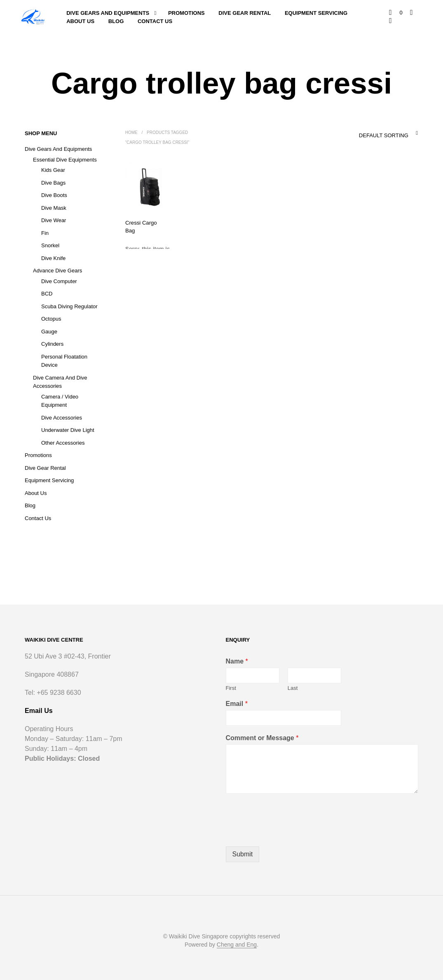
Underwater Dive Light (68, 430)
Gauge (49, 332)
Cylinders (52, 344)
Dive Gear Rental (245, 13)
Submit (243, 854)
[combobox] (371, 133)
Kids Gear (53, 170)
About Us (80, 21)
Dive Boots (54, 195)
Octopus (51, 319)
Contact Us (155, 21)
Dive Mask (54, 208)
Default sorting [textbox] (383, 135)
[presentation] (288, 833)
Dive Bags (53, 183)
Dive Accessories (62, 418)
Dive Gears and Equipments (108, 13)
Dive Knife (53, 258)
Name (237, 661)
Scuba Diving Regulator (69, 306)
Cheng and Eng (237, 945)
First (231, 688)
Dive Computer (59, 281)
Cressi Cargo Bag (140, 226)
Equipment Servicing (316, 13)
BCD (47, 294)
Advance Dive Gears (57, 271)
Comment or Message (262, 738)
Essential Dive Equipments (65, 160)
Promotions (186, 13)
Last (293, 688)
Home (131, 132)
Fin (45, 233)
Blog (116, 21)
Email (237, 704)
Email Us (39, 711)
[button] (396, 13)
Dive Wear (54, 220)
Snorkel (50, 245)
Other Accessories (63, 443)
